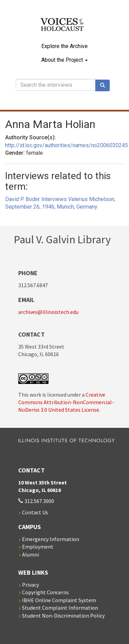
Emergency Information (51, 539)
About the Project (64, 60)
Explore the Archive (64, 46)
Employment (38, 547)
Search (105, 85)
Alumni (30, 554)
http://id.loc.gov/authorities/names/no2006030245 (67, 145)
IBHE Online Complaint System (59, 600)
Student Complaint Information (60, 608)
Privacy (30, 585)
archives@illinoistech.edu (48, 312)
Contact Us (35, 512)
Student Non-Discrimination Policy (63, 616)
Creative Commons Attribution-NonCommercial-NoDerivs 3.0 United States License (66, 402)
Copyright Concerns (45, 592)
